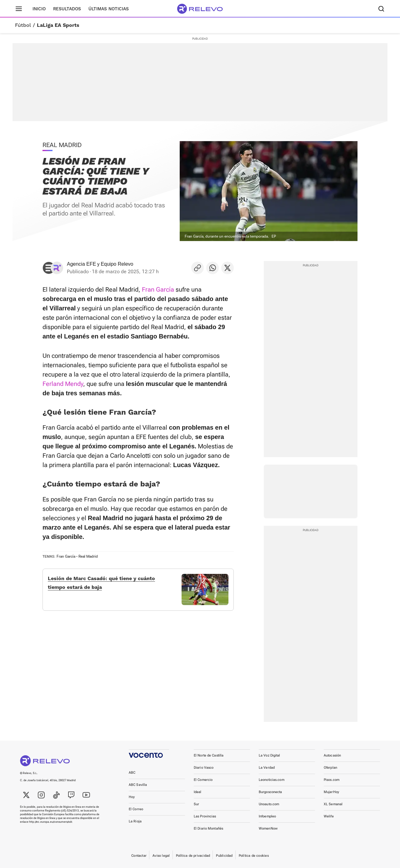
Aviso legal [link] (161, 856)
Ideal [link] (198, 792)
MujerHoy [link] (331, 792)
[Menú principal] (19, 9)
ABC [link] (132, 773)
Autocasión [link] (332, 755)
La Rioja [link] (135, 821)
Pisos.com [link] (332, 780)
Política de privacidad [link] (193, 856)
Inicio (39, 9)
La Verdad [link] (267, 768)
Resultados (67, 9)
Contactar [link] (139, 856)
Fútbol (23, 25)
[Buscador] (381, 9)
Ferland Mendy (63, 384)
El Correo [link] (136, 809)
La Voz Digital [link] (270, 755)
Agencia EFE (81, 264)
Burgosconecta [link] (270, 792)
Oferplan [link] (330, 768)
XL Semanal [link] (333, 804)
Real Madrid (88, 556)
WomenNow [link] (268, 829)
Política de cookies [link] (254, 856)
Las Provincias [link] (205, 816)
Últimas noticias (109, 9)
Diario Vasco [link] (204, 768)
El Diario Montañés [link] (208, 829)
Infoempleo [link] (267, 816)
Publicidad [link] (224, 856)
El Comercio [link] (203, 780)
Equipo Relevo (117, 264)
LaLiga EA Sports (58, 25)
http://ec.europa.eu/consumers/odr (50, 822)
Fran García (158, 289)
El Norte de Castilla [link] (209, 755)
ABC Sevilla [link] (138, 785)
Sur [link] (196, 804)
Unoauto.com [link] (269, 804)
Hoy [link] (132, 797)
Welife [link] (329, 816)
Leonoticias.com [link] (272, 780)
